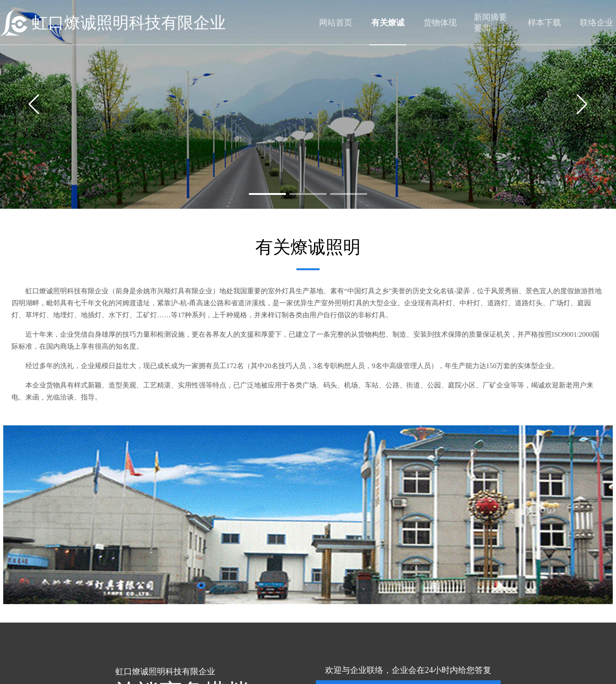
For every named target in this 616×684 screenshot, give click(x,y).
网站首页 (336, 23)
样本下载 (544, 23)
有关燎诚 (388, 23)
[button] (267, 194)
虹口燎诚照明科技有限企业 (129, 23)
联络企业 (597, 23)
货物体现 (440, 23)
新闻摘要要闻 (490, 23)
